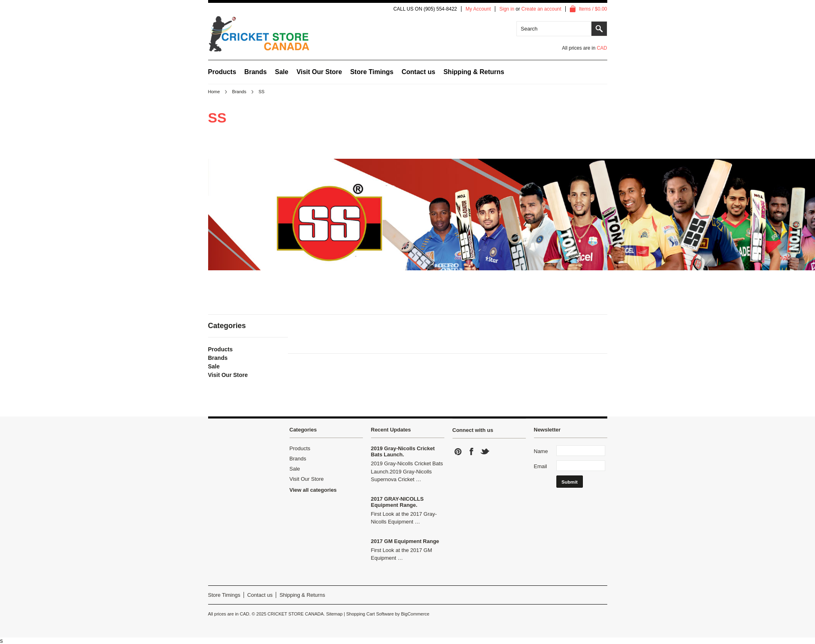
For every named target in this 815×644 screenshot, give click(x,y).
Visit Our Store (319, 72)
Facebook (472, 451)
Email (541, 466)
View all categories (313, 490)
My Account (478, 9)
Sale (282, 72)
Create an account (541, 9)
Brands (256, 72)
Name (541, 451)
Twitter (485, 451)
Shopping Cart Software (370, 614)
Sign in (507, 9)
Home (214, 92)
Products (222, 72)
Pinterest (458, 451)
